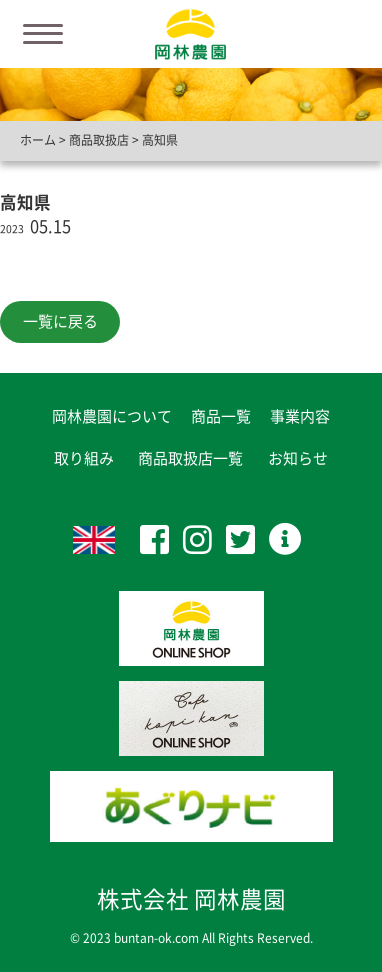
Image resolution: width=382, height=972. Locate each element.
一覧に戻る (60, 321)
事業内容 (300, 416)
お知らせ (298, 458)
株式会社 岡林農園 (191, 899)
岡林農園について (112, 416)
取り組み (84, 458)
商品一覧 (221, 416)
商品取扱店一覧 (190, 458)
